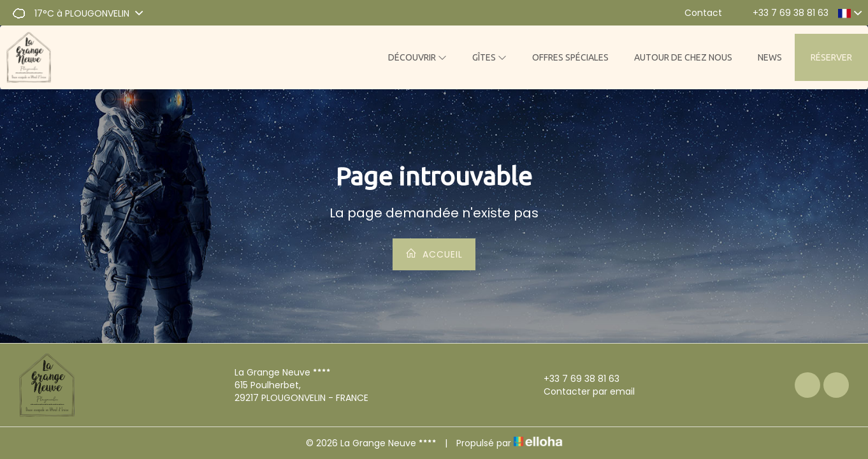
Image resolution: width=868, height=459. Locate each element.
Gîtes (489, 57)
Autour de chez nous (683, 57)
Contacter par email (582, 391)
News (770, 57)
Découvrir (417, 57)
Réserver (831, 57)
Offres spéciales (570, 57)
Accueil (434, 254)
